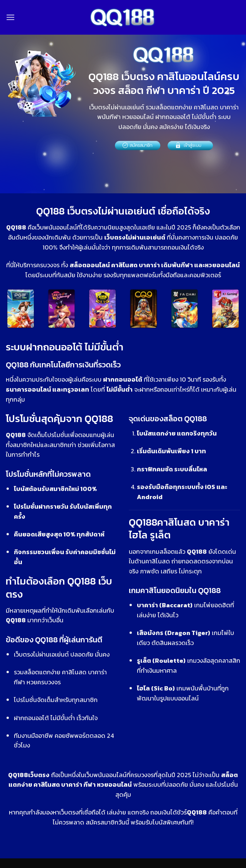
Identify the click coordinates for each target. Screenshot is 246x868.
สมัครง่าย (171, 127)
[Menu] (10, 17)
